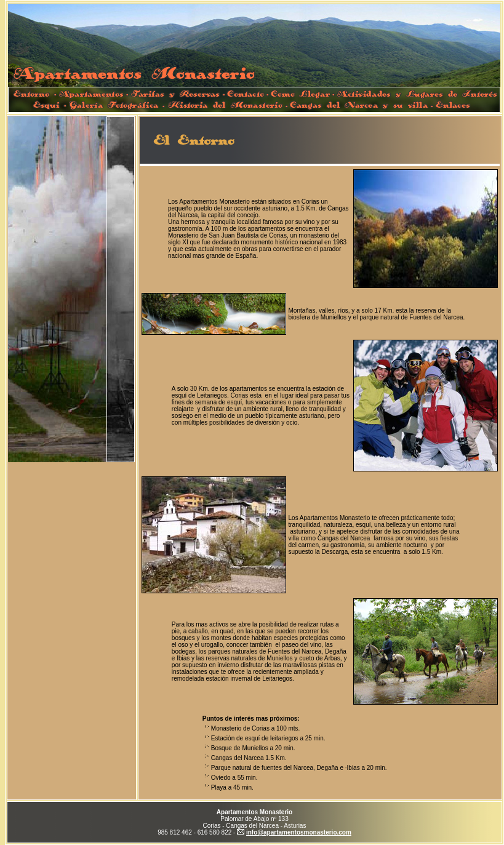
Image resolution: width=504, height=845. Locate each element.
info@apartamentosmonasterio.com (299, 832)
